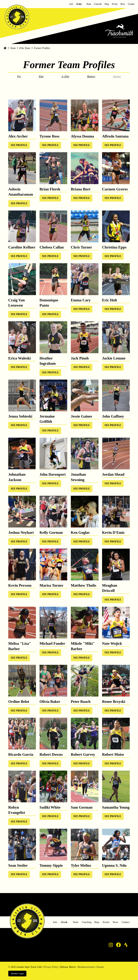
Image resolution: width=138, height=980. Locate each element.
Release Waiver (68, 967)
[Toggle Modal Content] (19, 145)
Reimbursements (86, 967)
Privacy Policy (51, 967)
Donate (100, 967)
